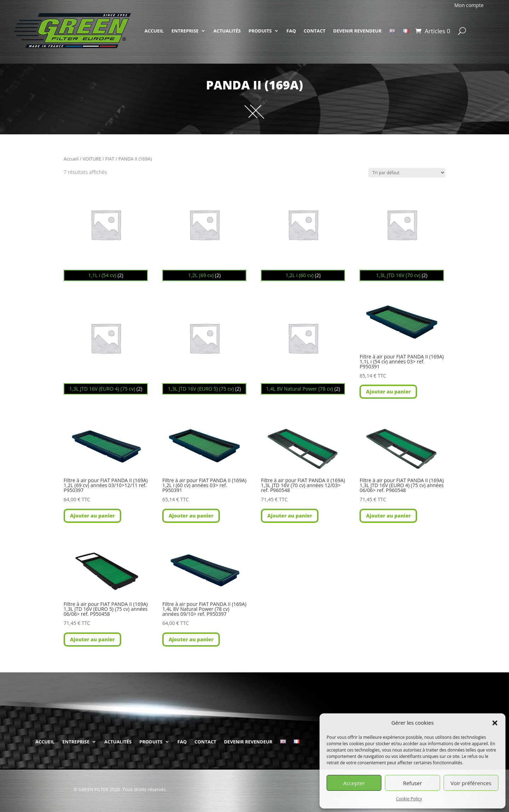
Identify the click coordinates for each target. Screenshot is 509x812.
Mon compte (469, 5)
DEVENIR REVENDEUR (358, 31)
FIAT (110, 159)
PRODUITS (260, 31)
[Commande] (407, 173)
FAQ (291, 31)
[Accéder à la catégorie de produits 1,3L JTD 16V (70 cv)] (402, 232)
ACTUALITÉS (227, 31)
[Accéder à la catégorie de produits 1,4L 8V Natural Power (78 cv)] (303, 345)
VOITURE (92, 159)
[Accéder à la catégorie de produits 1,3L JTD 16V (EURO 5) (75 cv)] (204, 345)
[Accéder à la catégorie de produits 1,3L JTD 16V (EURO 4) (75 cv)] (106, 345)
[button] (495, 723)
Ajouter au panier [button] (388, 392)
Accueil (71, 159)
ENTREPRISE (185, 31)
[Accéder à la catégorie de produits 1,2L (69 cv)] (204, 232)
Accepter (354, 783)
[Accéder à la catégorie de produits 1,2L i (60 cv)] (303, 232)
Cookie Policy (409, 799)
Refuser (413, 783)
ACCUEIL (154, 31)
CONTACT (315, 31)
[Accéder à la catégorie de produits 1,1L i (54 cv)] (106, 232)
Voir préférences (471, 783)
